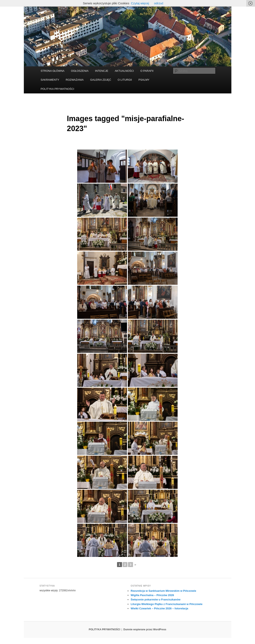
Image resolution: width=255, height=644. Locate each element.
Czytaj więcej (140, 3)
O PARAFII (147, 71)
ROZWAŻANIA (75, 80)
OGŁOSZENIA (80, 71)
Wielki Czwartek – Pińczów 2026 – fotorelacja (159, 608)
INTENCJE (102, 71)
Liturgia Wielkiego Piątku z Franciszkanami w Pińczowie (167, 604)
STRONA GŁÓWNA (53, 71)
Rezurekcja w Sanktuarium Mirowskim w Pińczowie (163, 591)
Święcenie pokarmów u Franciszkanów (156, 600)
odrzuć (159, 3)
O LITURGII (125, 80)
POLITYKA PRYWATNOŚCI (57, 89)
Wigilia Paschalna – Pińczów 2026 (152, 595)
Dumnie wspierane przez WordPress (145, 629)
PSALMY (144, 80)
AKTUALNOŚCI (124, 71)
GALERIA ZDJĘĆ (101, 80)
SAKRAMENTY (50, 80)
